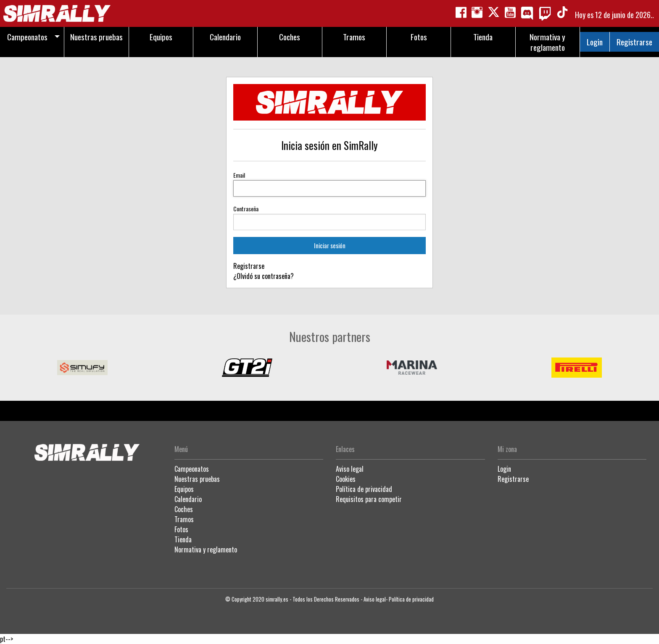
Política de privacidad (364, 489)
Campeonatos (192, 469)
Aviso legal (350, 469)
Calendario (188, 499)
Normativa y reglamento (206, 549)
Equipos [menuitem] (161, 37)
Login (595, 42)
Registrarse (634, 42)
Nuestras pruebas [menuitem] (96, 37)
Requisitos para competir (369, 499)
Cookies (346, 479)
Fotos (181, 529)
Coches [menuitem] (290, 37)
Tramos (184, 519)
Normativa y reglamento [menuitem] (547, 42)
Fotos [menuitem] (419, 37)
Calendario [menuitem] (225, 37)
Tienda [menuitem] (483, 37)
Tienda (183, 539)
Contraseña (246, 209)
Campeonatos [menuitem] (27, 37)
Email (239, 175)
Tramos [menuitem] (354, 37)
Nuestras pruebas (197, 479)
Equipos (184, 489)
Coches (184, 509)
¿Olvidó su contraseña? (264, 276)
